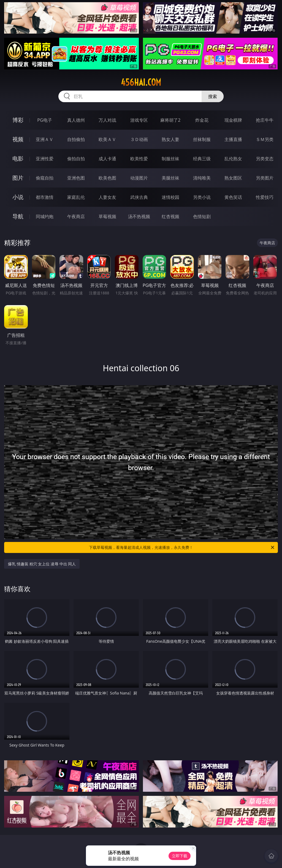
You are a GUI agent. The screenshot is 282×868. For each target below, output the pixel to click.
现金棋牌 (233, 120)
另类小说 (202, 197)
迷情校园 (170, 197)
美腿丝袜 (170, 178)
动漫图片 (139, 178)
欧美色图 (107, 178)
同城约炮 (45, 216)
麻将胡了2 (170, 120)
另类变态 (265, 159)
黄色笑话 (233, 197)
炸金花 (202, 120)
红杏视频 (170, 216)
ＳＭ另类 (265, 139)
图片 (18, 178)
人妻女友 (107, 197)
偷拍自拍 (76, 159)
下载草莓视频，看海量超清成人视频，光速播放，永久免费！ (182, 547)
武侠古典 (139, 197)
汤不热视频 (139, 216)
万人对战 (107, 120)
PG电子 (44, 120)
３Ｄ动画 (139, 139)
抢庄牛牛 (265, 120)
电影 (18, 158)
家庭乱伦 (76, 197)
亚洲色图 (76, 178)
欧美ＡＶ (107, 139)
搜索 (213, 96)
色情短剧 (202, 216)
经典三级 (202, 159)
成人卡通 (107, 159)
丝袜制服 (202, 139)
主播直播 (233, 139)
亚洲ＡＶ (45, 139)
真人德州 (76, 120)
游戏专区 (139, 120)
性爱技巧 (265, 197)
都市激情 (45, 197)
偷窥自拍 (45, 178)
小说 (18, 197)
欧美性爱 (139, 159)
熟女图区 (233, 178)
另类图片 (265, 178)
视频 (18, 139)
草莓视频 (107, 216)
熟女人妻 (170, 139)
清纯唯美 (202, 178)
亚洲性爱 (45, 159)
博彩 (18, 120)
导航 (18, 216)
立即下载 (180, 856)
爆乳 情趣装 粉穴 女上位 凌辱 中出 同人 (42, 564)
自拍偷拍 (76, 139)
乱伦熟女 (233, 159)
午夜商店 (76, 216)
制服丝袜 (170, 159)
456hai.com (141, 82)
